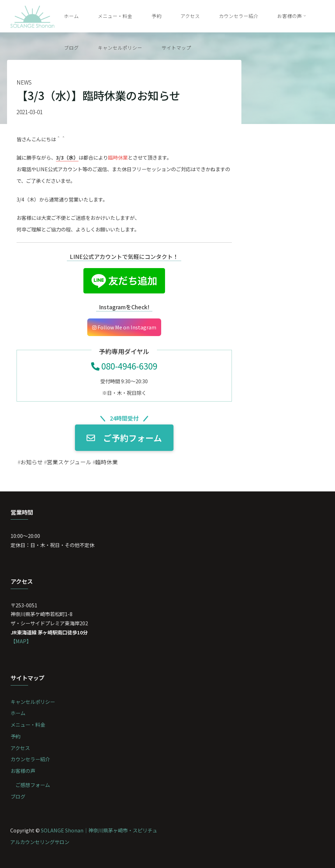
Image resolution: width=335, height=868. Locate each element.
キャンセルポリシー (33, 702)
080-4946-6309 (124, 366)
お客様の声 (23, 771)
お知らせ (32, 462)
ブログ (18, 796)
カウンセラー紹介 (30, 759)
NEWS (24, 82)
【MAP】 (21, 641)
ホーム (18, 713)
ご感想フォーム (33, 785)
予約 (15, 736)
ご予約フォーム (124, 438)
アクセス (20, 748)
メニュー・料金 (28, 724)
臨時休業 (107, 462)
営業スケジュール (69, 462)
